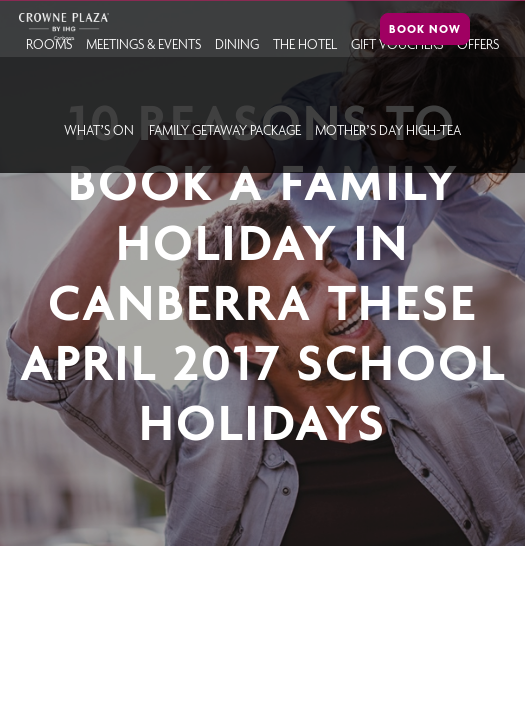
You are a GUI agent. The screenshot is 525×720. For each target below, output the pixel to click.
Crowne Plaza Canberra (63, 26)
